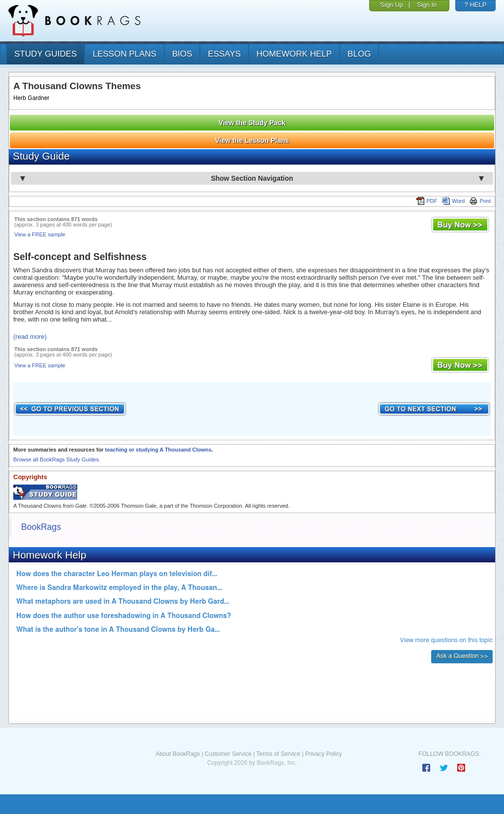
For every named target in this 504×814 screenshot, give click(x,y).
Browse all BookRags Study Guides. (57, 459)
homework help (294, 54)
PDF (427, 201)
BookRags (41, 527)
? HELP (476, 5)
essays (224, 54)
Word (453, 201)
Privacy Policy (324, 754)
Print (480, 201)
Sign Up (392, 5)
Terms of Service (278, 754)
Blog (359, 54)
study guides (46, 54)
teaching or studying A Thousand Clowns (158, 450)
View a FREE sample (40, 234)
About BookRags (178, 754)
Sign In (427, 5)
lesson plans (124, 54)
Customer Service (228, 754)
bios (182, 54)
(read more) (30, 337)
